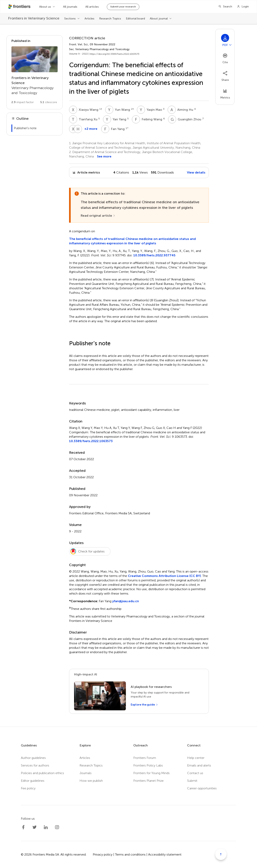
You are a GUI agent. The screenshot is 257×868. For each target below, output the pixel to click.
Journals (86, 773)
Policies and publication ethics (42, 773)
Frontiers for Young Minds (151, 773)
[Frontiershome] (20, 7)
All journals (70, 7)
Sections (70, 19)
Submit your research (123, 7)
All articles (92, 7)
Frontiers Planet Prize (148, 781)
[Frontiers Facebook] (23, 827)
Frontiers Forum (145, 758)
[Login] (243, 7)
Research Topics (110, 19)
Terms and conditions (130, 854)
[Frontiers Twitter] (35, 827)
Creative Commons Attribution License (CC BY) (164, 576)
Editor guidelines (33, 781)
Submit (192, 781)
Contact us (195, 773)
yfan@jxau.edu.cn (126, 601)
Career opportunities (202, 788)
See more (104, 156)
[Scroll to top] (221, 854)
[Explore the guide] (144, 705)
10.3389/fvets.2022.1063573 (91, 441)
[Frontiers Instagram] (57, 827)
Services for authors (35, 765)
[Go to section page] (35, 72)
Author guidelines (33, 758)
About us (45, 7)
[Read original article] (98, 216)
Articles (89, 19)
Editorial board (135, 19)
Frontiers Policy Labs (148, 765)
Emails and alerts (199, 765)
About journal (159, 19)
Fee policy (28, 788)
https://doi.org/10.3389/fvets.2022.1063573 (115, 54)
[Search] (225, 7)
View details (196, 172)
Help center (196, 758)
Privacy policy (103, 854)
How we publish (91, 781)
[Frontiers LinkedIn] (46, 827)
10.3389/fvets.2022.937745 (154, 255)
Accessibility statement (165, 854)
